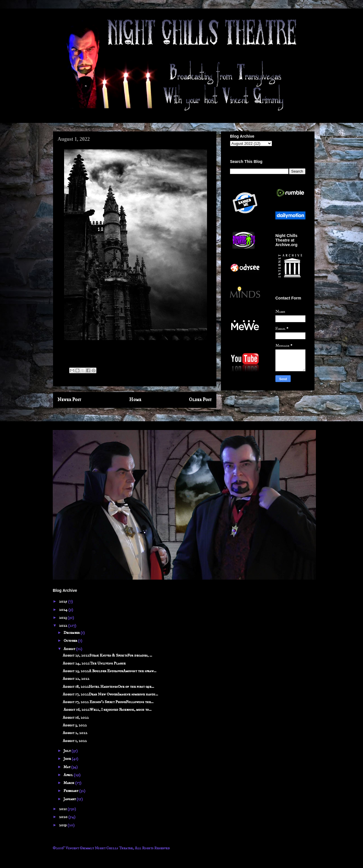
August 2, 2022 (75, 733)
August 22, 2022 (76, 679)
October (71, 641)
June (68, 759)
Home (135, 400)
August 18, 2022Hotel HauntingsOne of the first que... (108, 687)
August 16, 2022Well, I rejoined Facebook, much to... (107, 710)
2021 (63, 809)
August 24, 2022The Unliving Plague (94, 663)
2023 (63, 618)
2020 (64, 817)
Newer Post (69, 400)
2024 (64, 610)
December (72, 633)
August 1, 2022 (75, 741)
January (70, 799)
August (70, 649)
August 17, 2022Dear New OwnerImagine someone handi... (110, 694)
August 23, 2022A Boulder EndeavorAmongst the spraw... (109, 671)
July (67, 751)
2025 (64, 601)
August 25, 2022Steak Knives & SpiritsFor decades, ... (107, 655)
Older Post (200, 400)
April (69, 775)
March (69, 783)
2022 (64, 626)
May (67, 767)
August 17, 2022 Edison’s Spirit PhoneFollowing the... (108, 702)
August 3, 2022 (75, 725)
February (71, 791)
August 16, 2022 (76, 718)
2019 (63, 825)
